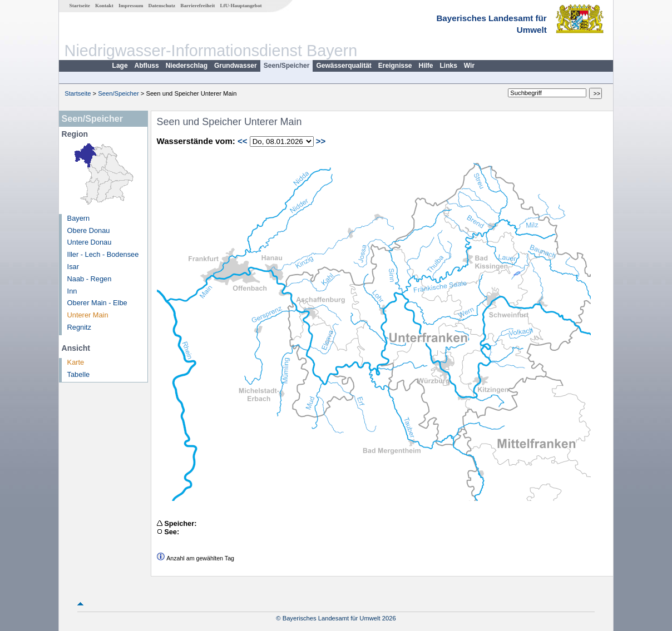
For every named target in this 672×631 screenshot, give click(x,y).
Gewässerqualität (344, 66)
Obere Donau (89, 230)
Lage (120, 66)
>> (321, 141)
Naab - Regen (90, 279)
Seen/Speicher (287, 66)
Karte (76, 362)
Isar (73, 267)
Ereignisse (395, 66)
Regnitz (79, 327)
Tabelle (79, 374)
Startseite (80, 6)
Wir (469, 66)
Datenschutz (162, 6)
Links (449, 66)
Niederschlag (187, 66)
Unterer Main (88, 315)
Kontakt (104, 6)
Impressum (131, 6)
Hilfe (426, 66)
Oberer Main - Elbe (97, 303)
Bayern (79, 218)
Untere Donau (90, 242)
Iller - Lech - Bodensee (103, 254)
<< (243, 141)
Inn (72, 291)
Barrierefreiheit (197, 6)
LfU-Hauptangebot (241, 6)
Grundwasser (236, 66)
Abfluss (147, 66)
